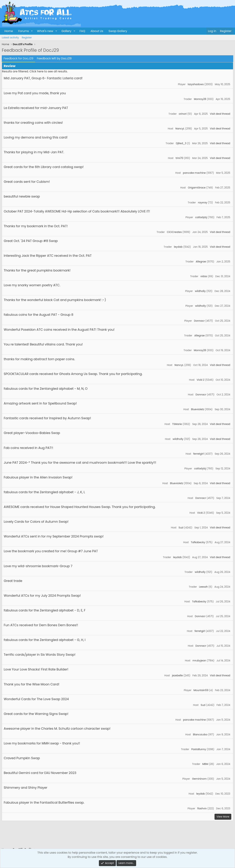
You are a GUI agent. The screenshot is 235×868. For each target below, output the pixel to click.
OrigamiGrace (197, 188)
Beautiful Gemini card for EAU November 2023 (40, 773)
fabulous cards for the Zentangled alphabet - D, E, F (45, 610)
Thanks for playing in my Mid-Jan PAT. (34, 152)
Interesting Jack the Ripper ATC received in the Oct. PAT (48, 256)
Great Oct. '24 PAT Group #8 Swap (31, 241)
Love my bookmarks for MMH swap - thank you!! (42, 743)
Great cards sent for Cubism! (27, 182)
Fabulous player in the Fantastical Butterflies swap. (44, 802)
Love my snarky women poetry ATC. (32, 285)
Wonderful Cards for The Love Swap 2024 (36, 699)
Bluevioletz (198, 409)
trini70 (179, 158)
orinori (183, 114)
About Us (97, 31)
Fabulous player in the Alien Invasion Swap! (38, 477)
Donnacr (199, 321)
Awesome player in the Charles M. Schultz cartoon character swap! (57, 729)
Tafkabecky (198, 542)
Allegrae (201, 262)
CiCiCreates (174, 232)
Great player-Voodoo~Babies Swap (32, 433)
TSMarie (177, 424)
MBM (205, 764)
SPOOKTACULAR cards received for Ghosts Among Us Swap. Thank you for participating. (73, 374)
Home (9, 31)
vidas (204, 276)
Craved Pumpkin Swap (22, 758)
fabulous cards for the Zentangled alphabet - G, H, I (45, 640)
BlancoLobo (200, 734)
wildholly (200, 291)
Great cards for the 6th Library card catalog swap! (44, 167)
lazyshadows (196, 84)
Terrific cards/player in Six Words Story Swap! (40, 655)
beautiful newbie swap (22, 196)
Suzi (181, 528)
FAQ (82, 31)
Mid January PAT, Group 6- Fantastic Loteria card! (43, 78)
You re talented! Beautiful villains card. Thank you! (43, 344)
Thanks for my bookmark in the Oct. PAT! (36, 226)
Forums (24, 31)
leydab (178, 247)
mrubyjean (199, 661)
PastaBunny (199, 749)
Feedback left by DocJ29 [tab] (54, 58)
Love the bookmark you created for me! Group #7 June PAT (51, 551)
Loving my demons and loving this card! (36, 137)
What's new (45, 31)
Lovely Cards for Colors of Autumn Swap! (36, 522)
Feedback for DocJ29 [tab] (18, 58)
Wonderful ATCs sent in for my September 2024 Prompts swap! (54, 536)
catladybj (201, 217)
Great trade (13, 581)
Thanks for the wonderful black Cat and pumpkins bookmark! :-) (55, 300)
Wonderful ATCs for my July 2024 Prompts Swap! (42, 596)
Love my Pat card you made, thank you (35, 93)
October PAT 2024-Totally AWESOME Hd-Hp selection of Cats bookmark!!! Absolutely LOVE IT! (77, 211)
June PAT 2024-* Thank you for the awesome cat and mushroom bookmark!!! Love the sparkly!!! (80, 463)
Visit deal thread (220, 114)
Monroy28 (200, 99)
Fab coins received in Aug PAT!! (28, 448)
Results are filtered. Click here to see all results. (35, 71)
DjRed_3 (181, 143)
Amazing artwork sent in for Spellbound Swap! (40, 403)
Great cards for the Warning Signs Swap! (36, 714)
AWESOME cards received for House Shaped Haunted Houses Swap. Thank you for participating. (80, 507)
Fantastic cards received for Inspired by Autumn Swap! (47, 418)
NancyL (180, 129)
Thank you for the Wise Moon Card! (32, 684)
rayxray (203, 203)
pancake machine (194, 173)
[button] (32, 31)
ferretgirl (198, 454)
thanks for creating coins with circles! (33, 123)
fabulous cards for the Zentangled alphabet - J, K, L (44, 492)
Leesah (203, 587)
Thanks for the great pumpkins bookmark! (37, 270)
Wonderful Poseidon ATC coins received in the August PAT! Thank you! (59, 330)
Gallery (66, 31)
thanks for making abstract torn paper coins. (39, 359)
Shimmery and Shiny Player (26, 788)
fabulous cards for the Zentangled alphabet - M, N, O (46, 389)
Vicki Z (201, 380)
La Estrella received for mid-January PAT (36, 108)
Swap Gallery (118, 31)
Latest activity (10, 38)
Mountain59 (201, 690)
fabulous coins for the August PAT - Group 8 (39, 315)
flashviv (202, 808)
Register (27, 38)
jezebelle (177, 675)
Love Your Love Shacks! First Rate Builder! (36, 669)
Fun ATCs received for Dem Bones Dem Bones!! (41, 625)
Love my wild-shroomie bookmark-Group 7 (38, 566)
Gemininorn (199, 779)
